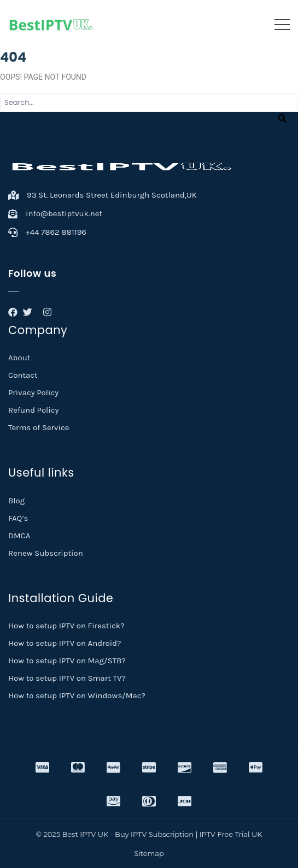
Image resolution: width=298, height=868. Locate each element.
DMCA (19, 536)
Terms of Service (39, 427)
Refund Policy (34, 410)
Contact (23, 375)
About (19, 358)
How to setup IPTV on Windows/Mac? (77, 695)
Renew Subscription (46, 553)
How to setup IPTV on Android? (65, 643)
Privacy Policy (33, 393)
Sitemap (149, 853)
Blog (16, 501)
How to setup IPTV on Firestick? (66, 626)
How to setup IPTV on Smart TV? (67, 678)
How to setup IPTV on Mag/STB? (67, 661)
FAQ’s (18, 518)
